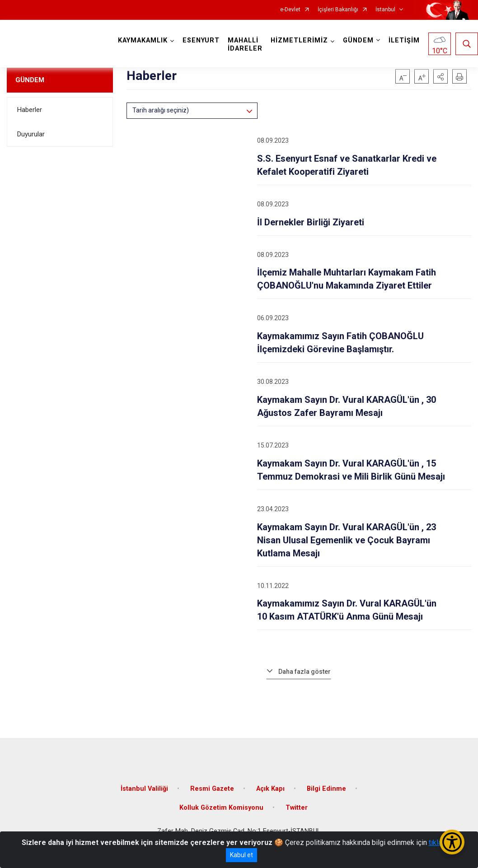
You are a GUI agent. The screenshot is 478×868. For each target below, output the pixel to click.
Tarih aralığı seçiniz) (161, 110)
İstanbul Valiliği (144, 789)
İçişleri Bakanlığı (338, 10)
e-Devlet (290, 10)
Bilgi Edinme (326, 789)
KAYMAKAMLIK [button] (143, 40)
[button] (441, 76)
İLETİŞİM (404, 40)
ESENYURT (201, 40)
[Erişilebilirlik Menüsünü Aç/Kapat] (452, 842)
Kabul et (241, 855)
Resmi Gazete (212, 789)
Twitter (297, 808)
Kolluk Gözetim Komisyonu (221, 808)
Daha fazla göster (305, 672)
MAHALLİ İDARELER (245, 44)
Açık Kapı (270, 789)
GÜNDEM (30, 80)
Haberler (30, 110)
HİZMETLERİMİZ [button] (299, 40)
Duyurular (31, 134)
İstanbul (385, 10)
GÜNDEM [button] (358, 40)
